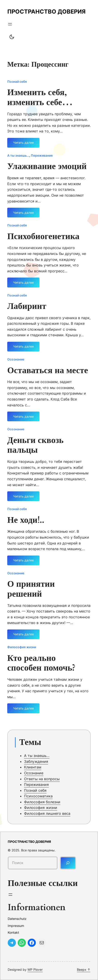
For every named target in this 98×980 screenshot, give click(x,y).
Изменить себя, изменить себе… (40, 98)
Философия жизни (22, 647)
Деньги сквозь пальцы (35, 445)
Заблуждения (36, 761)
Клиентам (33, 767)
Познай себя (17, 81)
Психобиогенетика (43, 237)
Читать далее (23, 144)
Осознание (16, 359)
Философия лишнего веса (47, 813)
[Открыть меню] (10, 24)
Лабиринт (27, 306)
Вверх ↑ (84, 969)
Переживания (42, 155)
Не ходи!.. (26, 520)
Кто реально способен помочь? (41, 663)
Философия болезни (42, 802)
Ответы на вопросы (42, 779)
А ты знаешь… (18, 155)
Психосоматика (38, 796)
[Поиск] (68, 863)
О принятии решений (31, 589)
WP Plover (35, 969)
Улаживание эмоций (47, 167)
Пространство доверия (46, 12)
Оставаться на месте (48, 371)
